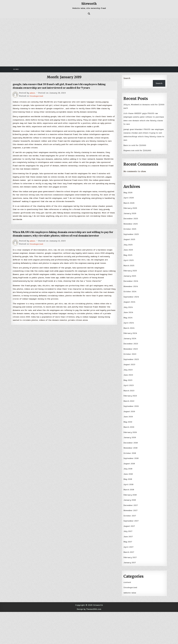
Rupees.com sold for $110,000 (138, 150)
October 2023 (130, 353)
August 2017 (130, 524)
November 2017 (131, 508)
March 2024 (129, 327)
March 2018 (129, 487)
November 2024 (131, 285)
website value (131, 590)
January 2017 (130, 560)
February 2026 (131, 208)
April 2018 (129, 482)
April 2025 (129, 260)
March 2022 (129, 399)
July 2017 (128, 529)
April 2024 (129, 322)
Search (127, 78)
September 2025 (132, 234)
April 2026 (129, 197)
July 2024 (128, 306)
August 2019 (130, 410)
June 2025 (129, 249)
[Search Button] (89, 14)
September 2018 (132, 456)
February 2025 (131, 270)
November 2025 (131, 223)
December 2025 (131, 218)
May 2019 (128, 420)
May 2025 (128, 254)
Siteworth (89, 4)
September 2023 (132, 358)
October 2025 (130, 229)
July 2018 (128, 467)
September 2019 (132, 405)
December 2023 (131, 342)
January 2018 (130, 498)
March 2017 (129, 550)
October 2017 (130, 513)
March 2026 (129, 203)
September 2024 (132, 296)
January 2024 (130, 337)
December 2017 (131, 503)
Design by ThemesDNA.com (89, 606)
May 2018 (128, 477)
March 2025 (129, 265)
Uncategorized (37, 96)
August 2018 (130, 462)
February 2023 (131, 394)
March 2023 (129, 389)
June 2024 (129, 311)
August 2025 (130, 239)
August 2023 (130, 363)
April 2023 (129, 384)
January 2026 (130, 213)
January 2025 (130, 275)
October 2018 (130, 451)
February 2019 (131, 430)
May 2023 (128, 379)
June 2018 (128, 472)
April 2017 (129, 544)
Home (16, 69)
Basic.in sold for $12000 (136, 145)
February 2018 (131, 493)
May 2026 (128, 192)
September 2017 (132, 519)
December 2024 (131, 280)
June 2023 (129, 374)
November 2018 (131, 446)
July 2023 (128, 368)
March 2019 (129, 425)
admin (33, 93)
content (127, 579)
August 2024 (130, 301)
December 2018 (131, 441)
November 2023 (131, 348)
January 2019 (130, 436)
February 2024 (131, 332)
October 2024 (130, 291)
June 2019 (128, 415)
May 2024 (128, 317)
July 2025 (128, 244)
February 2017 (131, 555)
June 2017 (128, 534)
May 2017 (128, 539)
